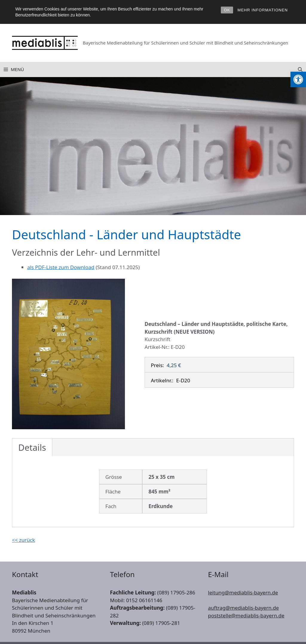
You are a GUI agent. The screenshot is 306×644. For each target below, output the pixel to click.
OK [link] (227, 10)
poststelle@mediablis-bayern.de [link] (246, 615)
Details (32, 447)
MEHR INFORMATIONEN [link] (263, 10)
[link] (298, 79)
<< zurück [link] (23, 540)
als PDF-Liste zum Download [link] (61, 267)
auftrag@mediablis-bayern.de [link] (243, 608)
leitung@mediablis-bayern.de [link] (243, 592)
